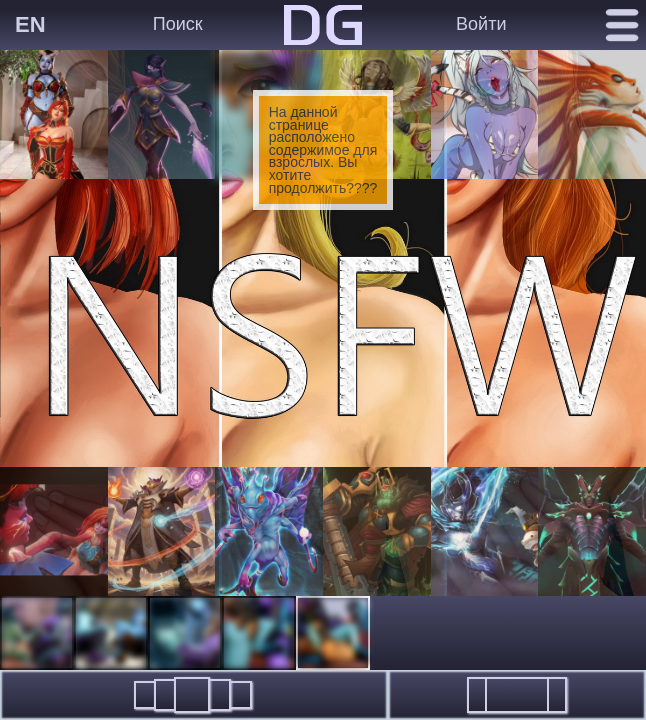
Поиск (178, 24)
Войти (481, 24)
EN (30, 24)
